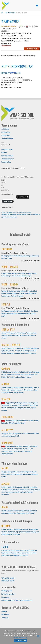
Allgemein (4, 611)
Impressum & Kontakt (7, 149)
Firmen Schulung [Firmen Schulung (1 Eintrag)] (36, 214)
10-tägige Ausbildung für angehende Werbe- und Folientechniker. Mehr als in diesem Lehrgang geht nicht (20, 433)
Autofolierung (5, 614)
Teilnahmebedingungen (8, 159)
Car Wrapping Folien (7, 591)
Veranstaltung (10, 13)
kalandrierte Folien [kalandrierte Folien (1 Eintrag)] (13, 217)
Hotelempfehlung (6, 162)
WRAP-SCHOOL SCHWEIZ (8, 578)
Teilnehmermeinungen (7, 138)
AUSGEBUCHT (32, 49)
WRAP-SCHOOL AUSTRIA (8, 581)
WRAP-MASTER (15, 73)
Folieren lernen (5, 597)
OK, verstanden (20, 641)
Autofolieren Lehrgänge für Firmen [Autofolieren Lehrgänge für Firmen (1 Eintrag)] (9, 212)
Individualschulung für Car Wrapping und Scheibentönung (17, 600)
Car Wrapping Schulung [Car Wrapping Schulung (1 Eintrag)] (27, 214)
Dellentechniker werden (8, 594)
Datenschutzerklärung (7, 156)
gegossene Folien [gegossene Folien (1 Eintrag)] (5, 217)
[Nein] (38, 636)
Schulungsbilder (6, 135)
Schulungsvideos (6, 132)
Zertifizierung (5, 129)
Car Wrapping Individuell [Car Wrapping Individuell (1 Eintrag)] (16, 214)
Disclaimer (4, 152)
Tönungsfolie (5, 618)
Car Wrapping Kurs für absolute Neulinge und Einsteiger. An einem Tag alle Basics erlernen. (21, 256)
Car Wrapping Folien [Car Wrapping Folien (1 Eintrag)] (21, 212)
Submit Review (8, 201)
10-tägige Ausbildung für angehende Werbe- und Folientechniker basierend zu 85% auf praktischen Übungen (20, 420)
